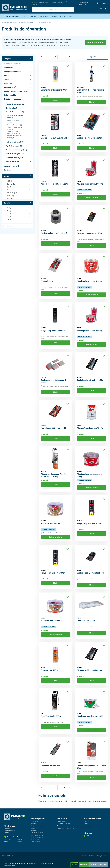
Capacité (17, 203)
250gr (19, 208)
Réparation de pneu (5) (14, 121)
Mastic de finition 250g (51, 523)
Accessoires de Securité (37, 833)
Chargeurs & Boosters (37, 826)
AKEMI (19, 181)
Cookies (85, 856)
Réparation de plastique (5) (15, 127)
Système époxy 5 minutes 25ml (90, 573)
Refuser (74, 865)
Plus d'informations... (10, 866)
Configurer (84, 865)
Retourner (60, 826)
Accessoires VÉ (35, 840)
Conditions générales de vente (66, 828)
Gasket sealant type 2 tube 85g (90, 380)
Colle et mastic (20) (13, 131)
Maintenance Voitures (37, 835)
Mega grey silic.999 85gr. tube (90, 670)
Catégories (17, 59)
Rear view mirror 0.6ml (51, 766)
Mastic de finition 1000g (51, 621)
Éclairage (33, 830)
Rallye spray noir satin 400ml (53, 573)
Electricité (33, 824)
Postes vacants (83, 2)
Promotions (34, 828)
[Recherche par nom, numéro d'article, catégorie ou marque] (51, 10)
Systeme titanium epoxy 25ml (90, 233)
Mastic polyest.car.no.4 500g (89, 331)
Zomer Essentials (36, 842)
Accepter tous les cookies (99, 864)
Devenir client (61, 821)
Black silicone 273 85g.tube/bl (54, 138)
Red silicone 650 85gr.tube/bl (53, 428)
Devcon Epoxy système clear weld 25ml (91, 767)
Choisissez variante (91, 197)
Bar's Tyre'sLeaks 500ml (51, 716)
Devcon (19, 190)
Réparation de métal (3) (14, 134)
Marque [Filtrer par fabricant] (17, 176)
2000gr (19, 217)
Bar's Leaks (19, 184)
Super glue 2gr (47, 281)
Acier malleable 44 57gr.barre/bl (55, 184)
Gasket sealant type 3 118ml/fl (54, 233)
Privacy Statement (102, 856)
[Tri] (97, 57)
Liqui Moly (19, 196)
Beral (19, 187)
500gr (19, 211)
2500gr (19, 220)
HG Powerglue (19, 193)
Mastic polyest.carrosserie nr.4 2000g (90, 475)
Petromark (19, 199)
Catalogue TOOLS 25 (37, 821)
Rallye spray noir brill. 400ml (89, 523)
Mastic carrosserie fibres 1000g (91, 716)
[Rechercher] (72, 10)
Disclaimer (92, 856)
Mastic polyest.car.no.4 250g (89, 281)
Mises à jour (82, 4)
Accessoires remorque (37, 837)
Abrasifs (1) (10, 138)
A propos (86, 821)
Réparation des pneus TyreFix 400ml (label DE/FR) (53, 475)
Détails (55, 100)
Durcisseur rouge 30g (86, 621)
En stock (10, 226)
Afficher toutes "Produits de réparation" (15, 117)
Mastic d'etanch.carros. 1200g (90, 428)
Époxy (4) (10, 123)
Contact (86, 824)
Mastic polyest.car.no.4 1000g (90, 184)
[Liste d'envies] (100, 9)
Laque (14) (10, 129)
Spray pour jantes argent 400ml (54, 90)
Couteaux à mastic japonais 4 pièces (53, 381)
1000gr (19, 214)
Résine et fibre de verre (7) (14, 125)
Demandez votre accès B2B (96, 42)
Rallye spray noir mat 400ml (53, 331)
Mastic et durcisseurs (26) (14, 136)
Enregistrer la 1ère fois (63, 824)
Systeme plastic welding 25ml (90, 138)
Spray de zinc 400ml (49, 670)
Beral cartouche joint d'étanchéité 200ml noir (91, 91)
